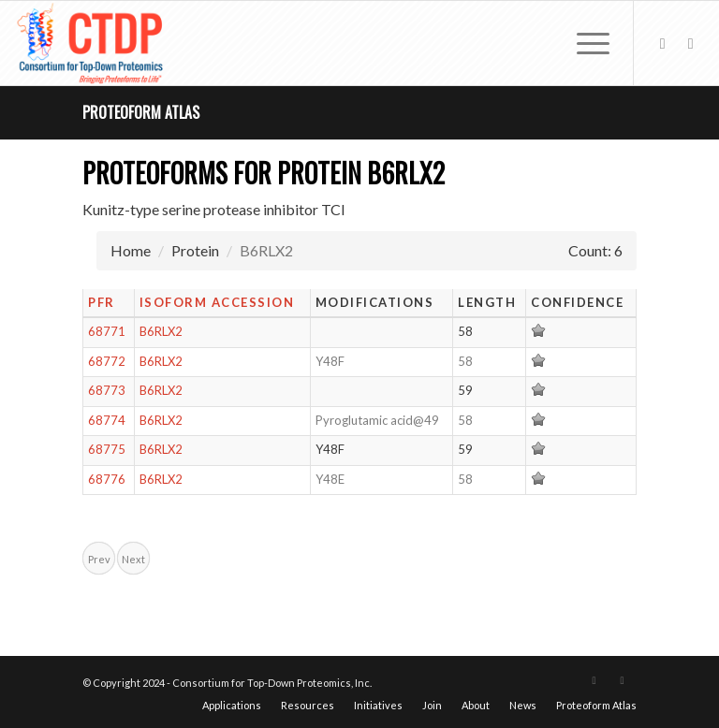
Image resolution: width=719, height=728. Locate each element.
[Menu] (584, 43)
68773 (107, 390)
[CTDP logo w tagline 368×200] (92, 43)
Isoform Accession (217, 302)
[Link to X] (663, 43)
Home (131, 250)
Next (133, 559)
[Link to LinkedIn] (691, 43)
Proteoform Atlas (141, 112)
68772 (107, 361)
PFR (102, 302)
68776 (107, 479)
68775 (107, 449)
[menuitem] (584, 43)
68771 (107, 331)
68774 (107, 420)
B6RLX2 (161, 331)
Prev (99, 559)
